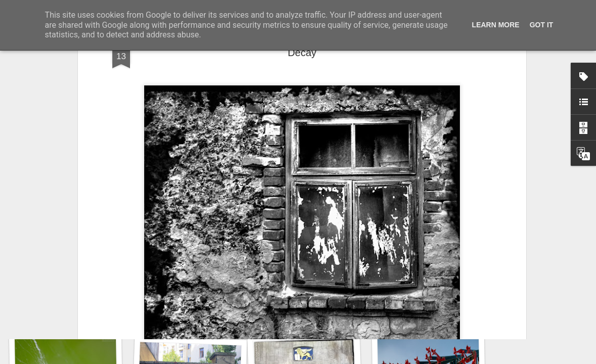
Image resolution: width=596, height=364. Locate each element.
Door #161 (313, 317)
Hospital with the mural (188, 311)
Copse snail (65, 317)
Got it (542, 25)
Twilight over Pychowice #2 (441, 313)
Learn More (496, 25)
